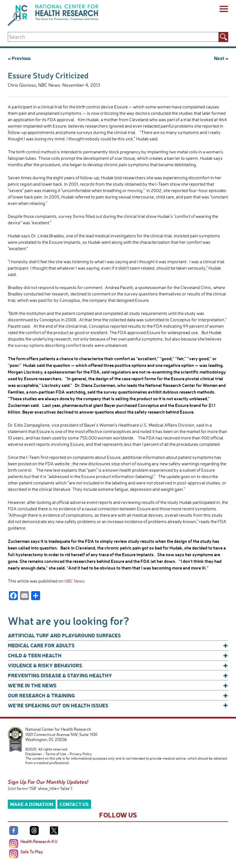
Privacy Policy (81, 754)
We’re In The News (118, 685)
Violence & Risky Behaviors (118, 665)
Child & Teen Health (118, 655)
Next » (221, 58)
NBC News (74, 581)
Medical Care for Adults (118, 645)
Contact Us (74, 804)
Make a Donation (32, 804)
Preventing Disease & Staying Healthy (118, 675)
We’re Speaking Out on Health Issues (118, 705)
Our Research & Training (118, 695)
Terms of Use (56, 754)
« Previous (19, 58)
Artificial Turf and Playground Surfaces (64, 635)
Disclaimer (34, 754)
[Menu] (223, 10)
